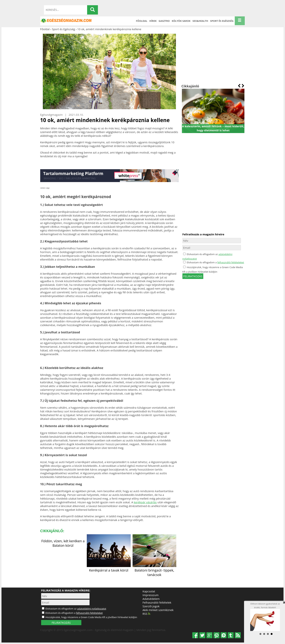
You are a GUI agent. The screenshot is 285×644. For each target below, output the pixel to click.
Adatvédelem (151, 599)
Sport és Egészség (222, 21)
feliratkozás (193, 276)
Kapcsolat (149, 591)
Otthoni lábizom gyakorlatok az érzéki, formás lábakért (265, 617)
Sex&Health (200, 21)
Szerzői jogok (151, 606)
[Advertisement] (213, 57)
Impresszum (151, 595)
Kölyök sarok (181, 21)
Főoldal (142, 21)
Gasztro (164, 21)
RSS (147, 614)
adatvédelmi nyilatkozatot (92, 609)
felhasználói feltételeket (231, 262)
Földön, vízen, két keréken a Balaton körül (63, 543)
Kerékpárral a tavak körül (109, 568)
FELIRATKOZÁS (61, 623)
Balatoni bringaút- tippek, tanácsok (155, 570)
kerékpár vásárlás (145, 502)
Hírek (153, 21)
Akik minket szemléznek (158, 610)
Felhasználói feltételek (157, 602)
